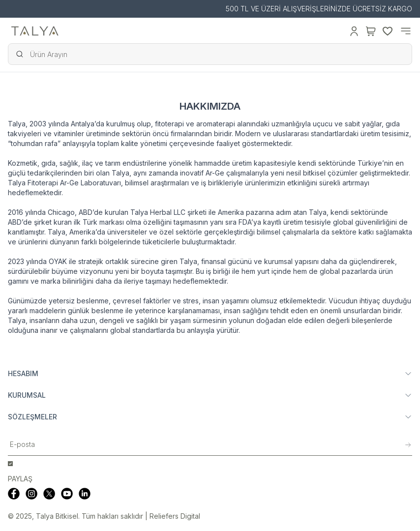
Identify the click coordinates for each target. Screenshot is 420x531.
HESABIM (210, 373)
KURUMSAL (210, 395)
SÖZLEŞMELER (210, 417)
